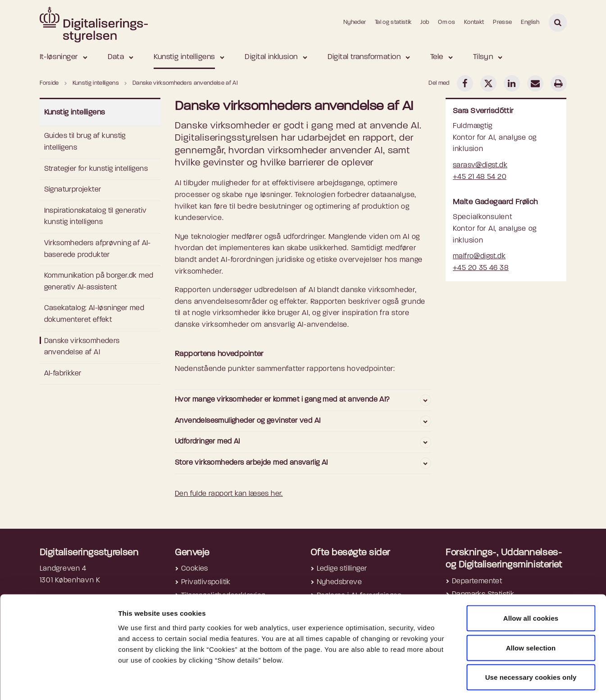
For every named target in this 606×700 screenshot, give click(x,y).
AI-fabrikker (63, 374)
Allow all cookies (531, 582)
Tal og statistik (393, 22)
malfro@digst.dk (479, 256)
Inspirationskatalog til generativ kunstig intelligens (96, 217)
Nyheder (355, 22)
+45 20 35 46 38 (481, 268)
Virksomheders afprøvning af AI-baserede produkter (98, 249)
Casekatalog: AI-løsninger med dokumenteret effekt (94, 314)
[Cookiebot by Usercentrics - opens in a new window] (58, 682)
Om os (447, 22)
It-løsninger (59, 57)
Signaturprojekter (73, 190)
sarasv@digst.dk (480, 165)
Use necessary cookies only (531, 641)
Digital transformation (364, 57)
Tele (437, 57)
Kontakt (474, 22)
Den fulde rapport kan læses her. (229, 494)
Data (116, 57)
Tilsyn (483, 57)
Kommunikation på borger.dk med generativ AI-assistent (99, 282)
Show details (478, 682)
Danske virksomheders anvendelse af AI (82, 347)
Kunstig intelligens (184, 57)
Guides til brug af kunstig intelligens (85, 142)
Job (425, 22)
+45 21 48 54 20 (480, 177)
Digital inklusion (271, 57)
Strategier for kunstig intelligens (96, 169)
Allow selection (531, 611)
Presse (502, 22)
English (530, 22)
